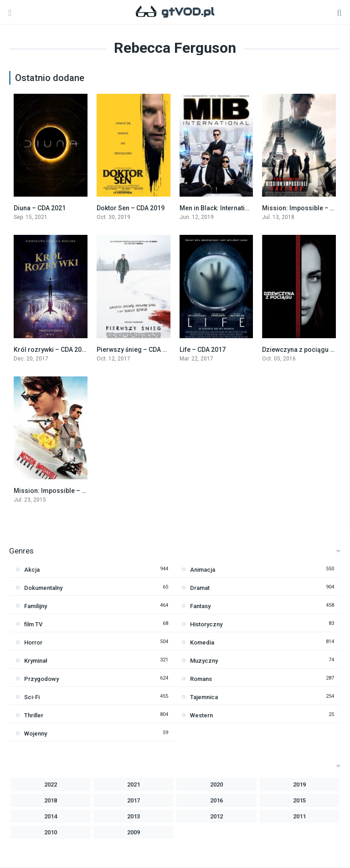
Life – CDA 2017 (203, 350)
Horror (33, 642)
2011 (299, 816)
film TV (33, 624)
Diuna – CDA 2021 (40, 208)
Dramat (200, 588)
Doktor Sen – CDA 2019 (131, 208)
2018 (51, 800)
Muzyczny (204, 661)
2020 (216, 784)
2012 (216, 816)
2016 (216, 800)
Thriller (34, 715)
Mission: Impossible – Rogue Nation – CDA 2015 (85, 491)
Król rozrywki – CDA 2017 (51, 350)
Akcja (32, 570)
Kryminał (36, 661)
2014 (51, 816)
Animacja (203, 570)
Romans (201, 679)
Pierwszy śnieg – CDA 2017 (137, 350)
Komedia (202, 642)
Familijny (36, 606)
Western (201, 715)
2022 (51, 784)
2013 (134, 816)
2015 (299, 800)
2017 (134, 800)
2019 (299, 784)
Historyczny (206, 624)
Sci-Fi (32, 697)
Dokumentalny (43, 588)
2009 (134, 832)
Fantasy (200, 606)
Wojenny (36, 733)
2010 (51, 832)
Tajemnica (204, 697)
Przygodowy (41, 679)
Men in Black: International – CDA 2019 (236, 208)
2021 (134, 784)
